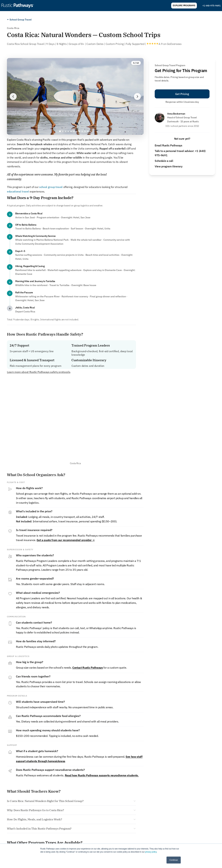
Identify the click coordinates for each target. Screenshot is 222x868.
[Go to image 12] (91, 131)
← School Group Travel (19, 20)
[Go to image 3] (66, 131)
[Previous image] (13, 97)
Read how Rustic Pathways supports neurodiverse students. (102, 775)
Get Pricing (182, 94)
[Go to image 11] (88, 131)
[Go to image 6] (74, 131)
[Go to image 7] (77, 131)
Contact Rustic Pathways (88, 668)
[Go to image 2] (63, 131)
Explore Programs (184, 5)
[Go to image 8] (79, 131)
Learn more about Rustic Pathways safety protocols (39, 372)
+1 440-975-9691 (212, 6)
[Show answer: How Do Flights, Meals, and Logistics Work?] (71, 819)
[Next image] (137, 97)
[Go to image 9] (82, 131)
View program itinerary (168, 166)
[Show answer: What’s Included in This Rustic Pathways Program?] (71, 828)
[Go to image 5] (71, 131)
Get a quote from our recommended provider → (66, 540)
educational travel (18, 191)
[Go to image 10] (85, 131)
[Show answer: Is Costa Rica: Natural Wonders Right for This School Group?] (71, 801)
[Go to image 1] (60, 131)
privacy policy (151, 852)
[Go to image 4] (68, 131)
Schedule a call (164, 161)
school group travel (51, 187)
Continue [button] (174, 860)
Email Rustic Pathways (168, 145)
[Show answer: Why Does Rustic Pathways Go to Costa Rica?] (71, 810)
